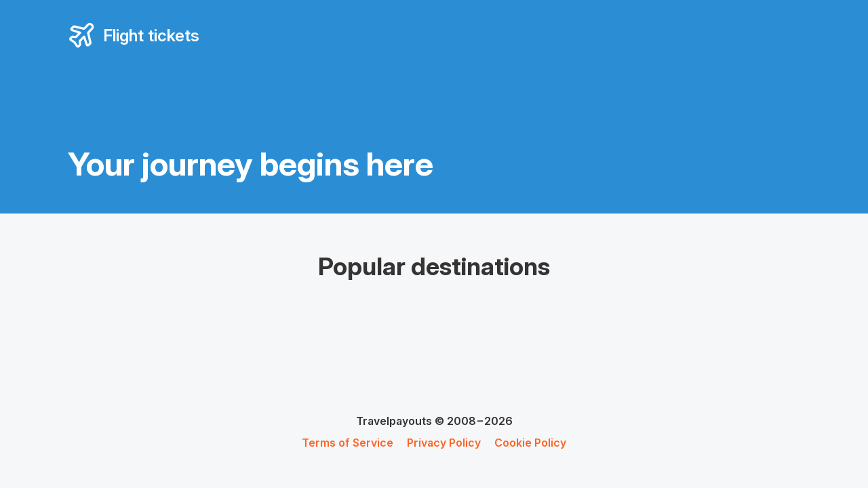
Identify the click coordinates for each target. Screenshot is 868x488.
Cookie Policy (530, 443)
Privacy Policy (444, 443)
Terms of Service (348, 443)
